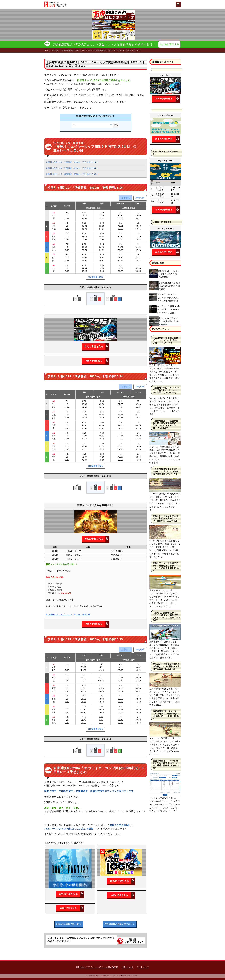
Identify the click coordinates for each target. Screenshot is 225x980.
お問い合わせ (127, 967)
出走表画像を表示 (95, 277)
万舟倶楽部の (120, 924)
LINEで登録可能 (82, 615)
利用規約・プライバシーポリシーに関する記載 (97, 967)
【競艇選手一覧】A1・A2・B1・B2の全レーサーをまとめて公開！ (166, 390)
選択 (116, 125)
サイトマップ (143, 967)
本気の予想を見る (97, 347)
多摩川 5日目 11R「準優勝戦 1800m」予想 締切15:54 (72, 168)
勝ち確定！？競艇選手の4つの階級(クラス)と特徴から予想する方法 (166, 667)
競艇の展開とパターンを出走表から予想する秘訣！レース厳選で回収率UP (165, 763)
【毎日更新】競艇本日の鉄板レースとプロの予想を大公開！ (165, 341)
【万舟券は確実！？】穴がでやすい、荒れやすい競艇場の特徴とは (165, 472)
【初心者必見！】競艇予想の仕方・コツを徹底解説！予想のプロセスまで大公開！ (165, 424)
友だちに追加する (169, 44)
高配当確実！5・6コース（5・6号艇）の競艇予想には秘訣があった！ (166, 714)
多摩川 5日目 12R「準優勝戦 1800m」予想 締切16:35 (72, 174)
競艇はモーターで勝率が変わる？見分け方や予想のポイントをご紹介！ (165, 566)
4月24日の (69, 924)
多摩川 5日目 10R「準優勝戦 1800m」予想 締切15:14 (72, 162)
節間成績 (140, 198)
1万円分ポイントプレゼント (59, 615)
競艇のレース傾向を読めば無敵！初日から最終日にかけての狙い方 (165, 519)
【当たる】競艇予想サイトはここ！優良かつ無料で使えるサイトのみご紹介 (165, 615)
